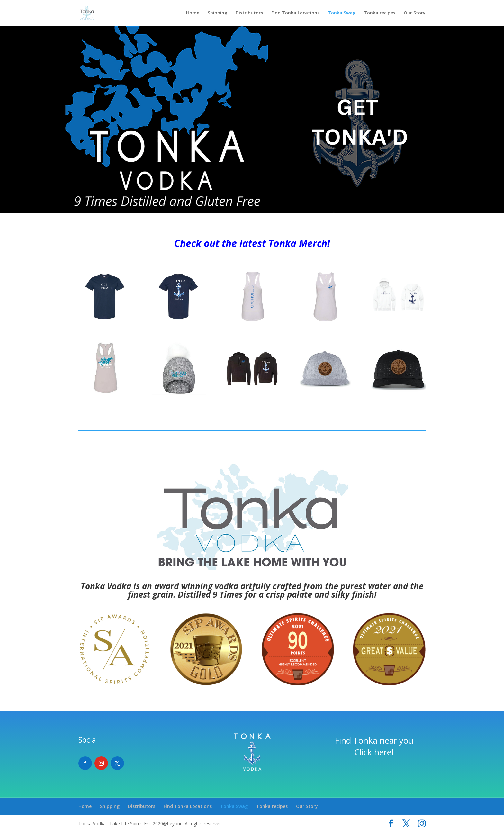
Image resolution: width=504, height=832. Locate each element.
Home (193, 13)
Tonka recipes (380, 13)
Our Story (415, 13)
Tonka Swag (342, 13)
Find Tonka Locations (295, 13)
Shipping (217, 13)
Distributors (249, 13)
